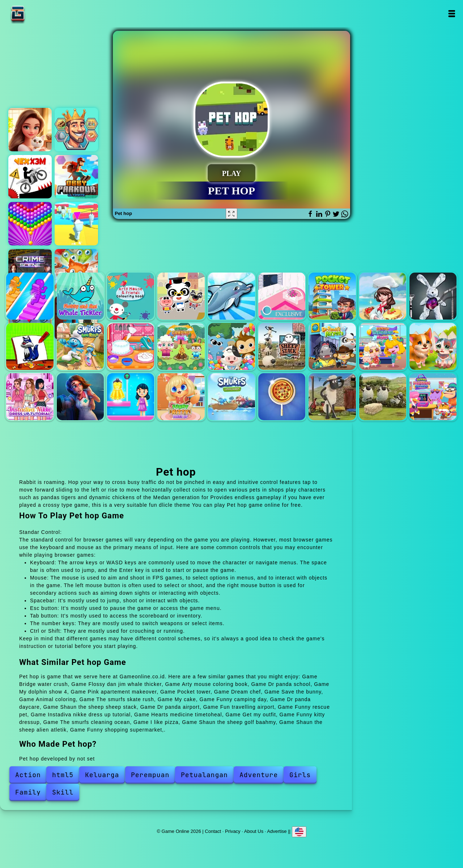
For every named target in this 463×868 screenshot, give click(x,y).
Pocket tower (332, 296)
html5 (63, 775)
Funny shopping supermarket (433, 397)
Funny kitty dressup (181, 397)
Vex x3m (30, 177)
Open (451, 14)
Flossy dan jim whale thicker (80, 296)
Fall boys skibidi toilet (76, 224)
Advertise (277, 831)
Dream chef (383, 296)
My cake (131, 346)
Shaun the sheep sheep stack (282, 346)
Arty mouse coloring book (131, 296)
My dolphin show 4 (231, 296)
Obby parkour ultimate (76, 177)
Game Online (41, 14)
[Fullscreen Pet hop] (231, 214)
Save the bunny (433, 296)
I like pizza (282, 397)
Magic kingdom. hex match (76, 130)
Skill (63, 792)
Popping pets (76, 271)
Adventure (259, 775)
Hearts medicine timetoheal (80, 397)
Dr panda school (181, 296)
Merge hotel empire (30, 130)
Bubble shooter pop (30, 224)
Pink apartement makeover (282, 296)
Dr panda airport (332, 346)
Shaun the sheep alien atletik (383, 397)
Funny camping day (181, 346)
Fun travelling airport (383, 346)
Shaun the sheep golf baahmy (332, 397)
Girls (300, 775)
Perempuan (150, 775)
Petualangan (204, 775)
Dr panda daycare (231, 346)
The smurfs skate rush (80, 346)
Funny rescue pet (433, 346)
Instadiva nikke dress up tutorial (30, 397)
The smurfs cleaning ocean (231, 397)
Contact (213, 831)
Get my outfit (131, 397)
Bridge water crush (30, 296)
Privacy (233, 831)
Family (28, 792)
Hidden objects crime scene (30, 271)
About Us (254, 831)
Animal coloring (30, 346)
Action (28, 775)
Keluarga (102, 775)
